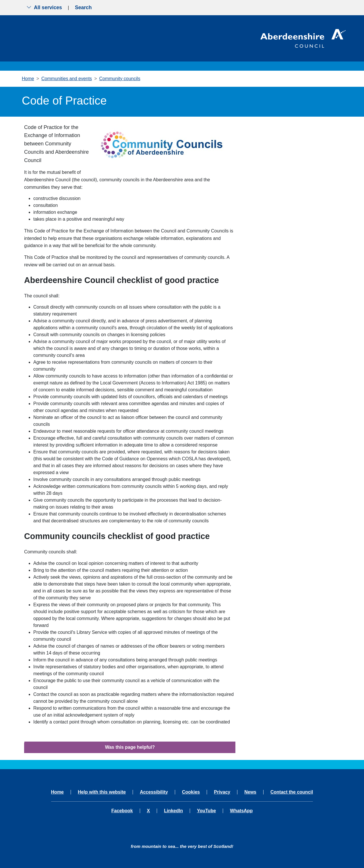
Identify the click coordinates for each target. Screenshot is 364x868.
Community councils (120, 79)
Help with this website (102, 792)
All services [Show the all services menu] (44, 7)
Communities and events (67, 79)
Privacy (222, 792)
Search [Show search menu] (83, 7)
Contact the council (292, 792)
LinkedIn (173, 811)
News (250, 792)
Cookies (191, 792)
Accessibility (154, 792)
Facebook (122, 811)
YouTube (206, 811)
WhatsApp (241, 811)
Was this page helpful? (130, 747)
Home (28, 79)
